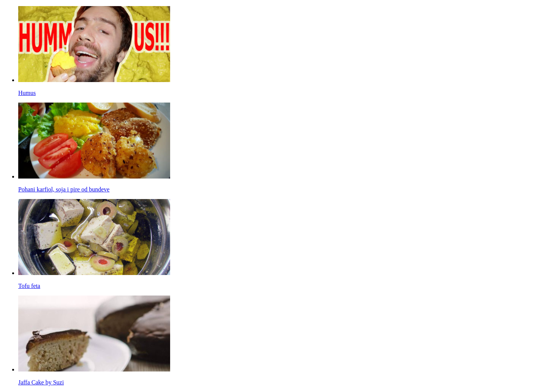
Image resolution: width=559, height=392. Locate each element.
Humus (27, 93)
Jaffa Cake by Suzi (41, 382)
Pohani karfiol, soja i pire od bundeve (64, 189)
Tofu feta (29, 286)
